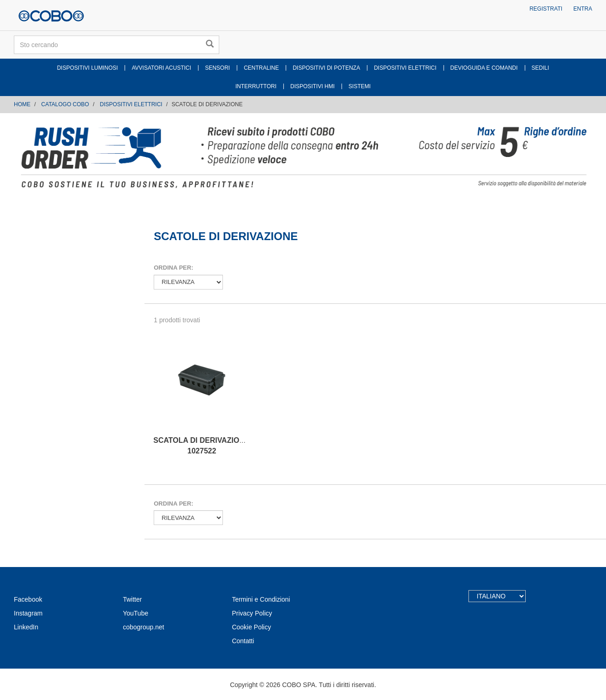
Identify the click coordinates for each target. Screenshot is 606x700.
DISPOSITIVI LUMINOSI (87, 68)
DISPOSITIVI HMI (312, 86)
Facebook (28, 599)
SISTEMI (360, 86)
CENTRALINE (261, 68)
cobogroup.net (144, 627)
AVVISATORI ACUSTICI (161, 68)
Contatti (243, 641)
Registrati (546, 9)
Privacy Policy (252, 613)
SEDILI (540, 68)
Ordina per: (173, 268)
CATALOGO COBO (65, 104)
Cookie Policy (251, 627)
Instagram (28, 613)
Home (22, 104)
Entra (583, 9)
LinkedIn (26, 627)
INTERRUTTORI (256, 86)
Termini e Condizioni (261, 599)
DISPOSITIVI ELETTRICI (405, 68)
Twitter (132, 599)
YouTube (135, 613)
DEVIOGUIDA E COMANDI (484, 68)
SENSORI (217, 68)
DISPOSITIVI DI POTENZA (326, 68)
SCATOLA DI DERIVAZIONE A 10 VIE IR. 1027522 (222, 446)
